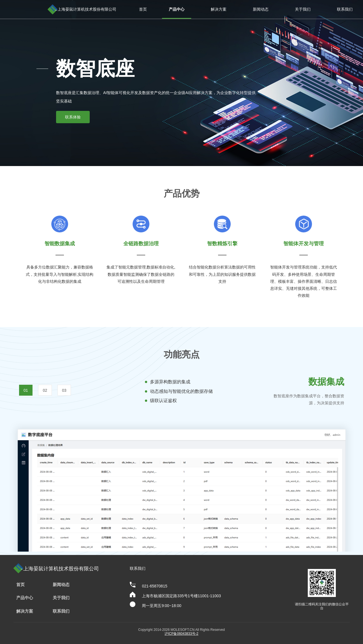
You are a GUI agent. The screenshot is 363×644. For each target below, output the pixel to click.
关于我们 (303, 9)
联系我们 (345, 9)
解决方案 (219, 9)
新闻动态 (261, 9)
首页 (143, 9)
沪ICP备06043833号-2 (181, 634)
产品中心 (177, 9)
